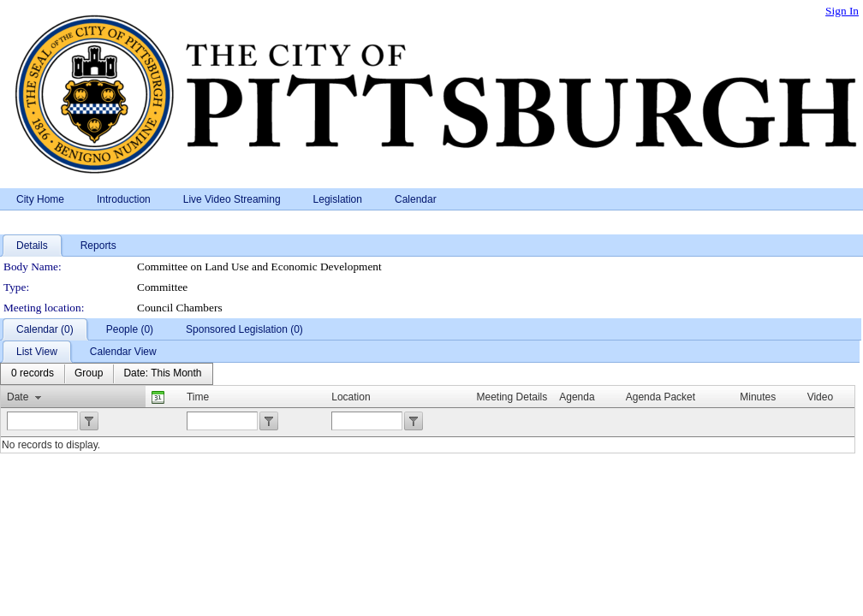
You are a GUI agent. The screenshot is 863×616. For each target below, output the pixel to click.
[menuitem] (33, 374)
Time (198, 397)
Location (351, 397)
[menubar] (107, 374)
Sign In (842, 11)
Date (18, 397)
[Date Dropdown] (162, 374)
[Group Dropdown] (89, 374)
